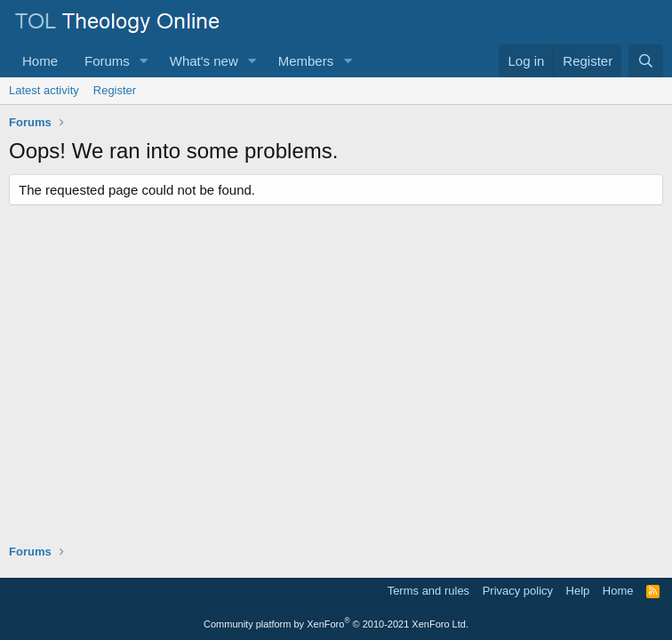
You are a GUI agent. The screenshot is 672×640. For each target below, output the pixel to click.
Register (115, 90)
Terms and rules (428, 591)
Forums (107, 61)
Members (306, 61)
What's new (204, 61)
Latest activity (44, 90)
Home (40, 61)
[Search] (646, 61)
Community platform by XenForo (336, 624)
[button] (144, 61)
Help (578, 591)
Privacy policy (518, 591)
